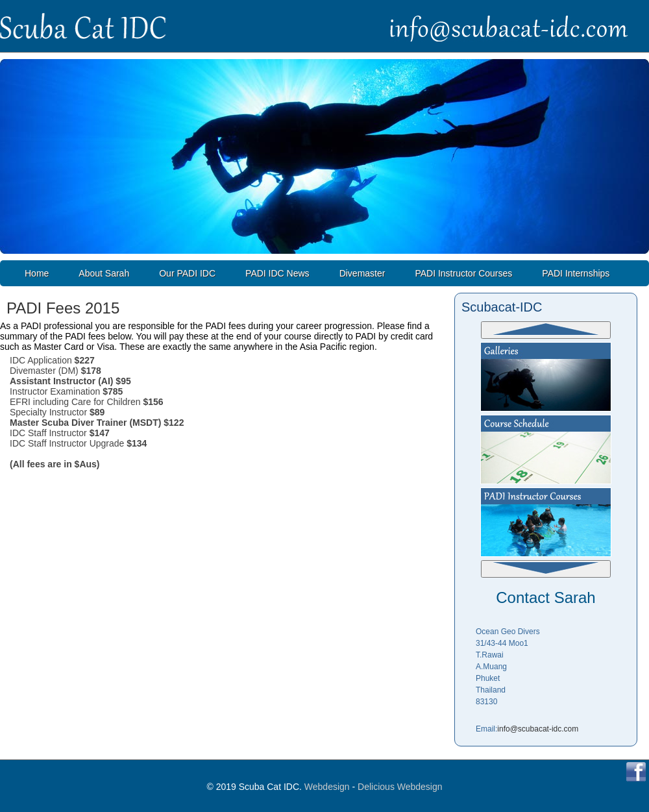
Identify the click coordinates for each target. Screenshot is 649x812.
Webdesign (327, 787)
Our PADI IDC (187, 273)
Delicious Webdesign (400, 787)
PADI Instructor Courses (463, 273)
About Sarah (104, 273)
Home (37, 273)
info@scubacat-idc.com (538, 729)
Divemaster (362, 273)
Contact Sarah (545, 597)
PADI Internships (576, 273)
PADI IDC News (277, 273)
